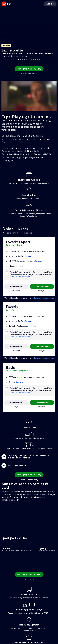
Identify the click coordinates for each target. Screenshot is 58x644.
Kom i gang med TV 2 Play (29, 69)
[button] (29, 457)
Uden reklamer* (42, 287)
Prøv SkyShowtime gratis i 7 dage (24, 272)
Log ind (50, 4)
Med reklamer (16, 287)
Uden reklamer (42, 403)
